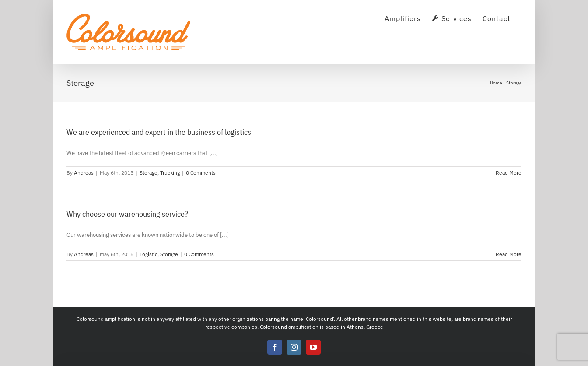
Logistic (149, 254)
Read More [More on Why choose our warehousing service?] (509, 254)
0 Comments (201, 173)
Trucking (170, 173)
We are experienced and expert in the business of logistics (159, 132)
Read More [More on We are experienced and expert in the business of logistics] (509, 173)
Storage (149, 173)
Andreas (84, 173)
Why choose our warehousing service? (127, 214)
